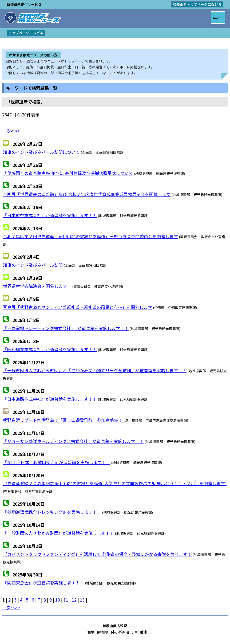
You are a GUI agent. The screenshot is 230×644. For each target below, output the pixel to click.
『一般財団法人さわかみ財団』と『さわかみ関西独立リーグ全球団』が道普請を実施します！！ (95, 370)
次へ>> (11, 131)
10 (58, 600)
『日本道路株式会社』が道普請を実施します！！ (50, 399)
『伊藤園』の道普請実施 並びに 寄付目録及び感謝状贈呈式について (68, 173)
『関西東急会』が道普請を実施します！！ (43, 583)
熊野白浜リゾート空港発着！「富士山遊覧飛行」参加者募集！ (63, 420)
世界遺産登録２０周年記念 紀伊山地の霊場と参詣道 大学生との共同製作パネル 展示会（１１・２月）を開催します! (115, 483)
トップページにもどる (26, 33)
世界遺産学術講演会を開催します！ (37, 286)
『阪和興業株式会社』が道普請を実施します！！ (50, 349)
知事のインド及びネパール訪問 (33, 265)
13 (82, 600)
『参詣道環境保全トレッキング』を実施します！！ (52, 512)
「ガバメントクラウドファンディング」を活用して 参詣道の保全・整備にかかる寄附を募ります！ (97, 554)
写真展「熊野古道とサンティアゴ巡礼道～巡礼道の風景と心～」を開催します (78, 307)
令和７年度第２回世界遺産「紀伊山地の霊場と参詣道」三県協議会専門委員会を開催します (90, 236)
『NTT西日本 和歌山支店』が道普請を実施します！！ (57, 462)
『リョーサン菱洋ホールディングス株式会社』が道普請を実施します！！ (73, 441)
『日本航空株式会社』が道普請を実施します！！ (50, 215)
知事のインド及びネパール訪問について (41, 152)
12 (74, 600)
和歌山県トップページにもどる (197, 4)
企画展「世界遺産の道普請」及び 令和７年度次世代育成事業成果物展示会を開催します (87, 194)
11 (66, 600)
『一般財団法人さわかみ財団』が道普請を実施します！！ (58, 533)
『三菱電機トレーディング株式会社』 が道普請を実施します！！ (66, 328)
